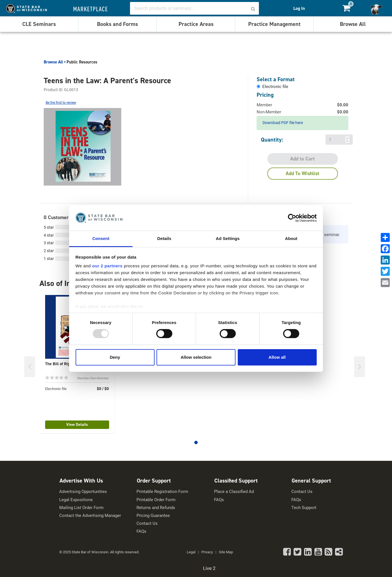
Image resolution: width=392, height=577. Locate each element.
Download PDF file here (283, 123)
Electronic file (56, 389)
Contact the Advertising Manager (90, 515)
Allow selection (196, 357)
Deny (115, 357)
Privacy (207, 552)
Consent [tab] (101, 238)
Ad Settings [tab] (228, 238)
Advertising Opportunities (83, 491)
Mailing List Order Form (81, 507)
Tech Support (304, 507)
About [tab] (291, 238)
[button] (196, 442)
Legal (191, 552)
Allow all (277, 357)
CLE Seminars (39, 24)
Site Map (226, 552)
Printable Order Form (156, 500)
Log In (299, 8)
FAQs (141, 531)
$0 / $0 (103, 389)
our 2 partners (107, 266)
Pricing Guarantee (153, 515)
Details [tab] (164, 238)
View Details (77, 425)
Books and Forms (117, 24)
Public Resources (82, 62)
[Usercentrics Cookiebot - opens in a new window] (292, 218)
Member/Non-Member (93, 378)
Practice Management (274, 24)
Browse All (353, 24)
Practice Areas (196, 24)
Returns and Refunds (156, 507)
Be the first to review (61, 102)
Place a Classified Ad (234, 491)
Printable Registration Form (162, 491)
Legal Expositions (76, 500)
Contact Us (147, 523)
